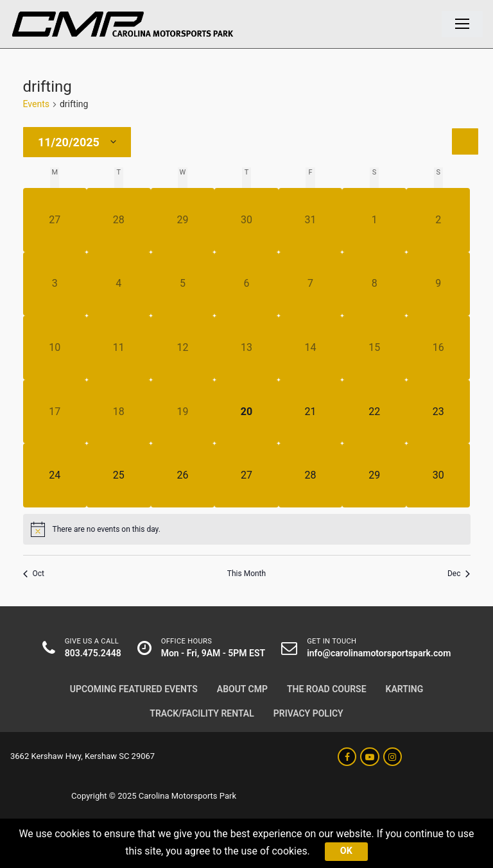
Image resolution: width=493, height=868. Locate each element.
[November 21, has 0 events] (311, 412)
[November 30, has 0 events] (438, 475)
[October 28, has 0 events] (119, 220)
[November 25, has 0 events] (119, 475)
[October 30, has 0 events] (246, 220)
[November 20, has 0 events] (246, 412)
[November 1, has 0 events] (374, 220)
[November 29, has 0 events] (374, 475)
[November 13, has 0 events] (246, 348)
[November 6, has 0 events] (246, 284)
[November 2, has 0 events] (438, 220)
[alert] (247, 529)
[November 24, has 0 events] (55, 475)
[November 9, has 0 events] (438, 284)
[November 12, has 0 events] (183, 348)
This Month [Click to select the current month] (246, 574)
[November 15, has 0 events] (374, 348)
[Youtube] (369, 757)
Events (36, 104)
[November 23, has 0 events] (438, 412)
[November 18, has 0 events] (119, 412)
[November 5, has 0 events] (183, 284)
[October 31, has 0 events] (311, 220)
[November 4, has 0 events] (119, 284)
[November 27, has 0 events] (246, 475)
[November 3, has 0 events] (55, 284)
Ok (346, 851)
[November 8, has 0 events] (374, 284)
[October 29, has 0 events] (183, 220)
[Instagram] (393, 757)
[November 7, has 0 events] (311, 284)
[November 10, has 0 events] (55, 348)
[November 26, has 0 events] (183, 475)
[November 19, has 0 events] (183, 412)
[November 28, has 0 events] (311, 475)
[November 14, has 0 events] (311, 348)
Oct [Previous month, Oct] (34, 574)
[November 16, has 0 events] (438, 348)
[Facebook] (347, 757)
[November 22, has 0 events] (374, 412)
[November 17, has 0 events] (55, 412)
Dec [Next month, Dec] (459, 574)
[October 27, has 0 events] (55, 220)
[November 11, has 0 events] (119, 348)
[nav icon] (462, 24)
